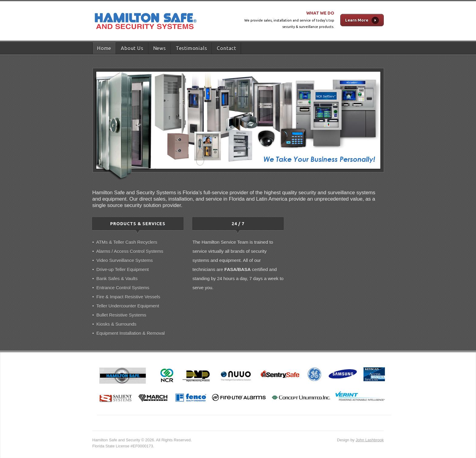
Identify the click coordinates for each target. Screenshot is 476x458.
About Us (132, 48)
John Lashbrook (370, 440)
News (160, 48)
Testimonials (192, 48)
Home (104, 48)
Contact (226, 48)
